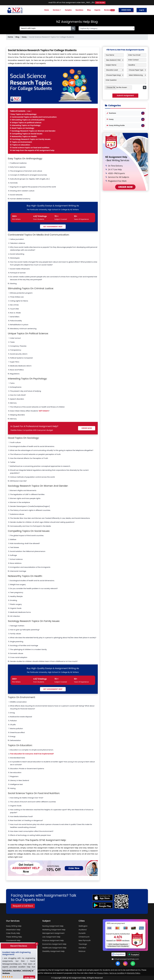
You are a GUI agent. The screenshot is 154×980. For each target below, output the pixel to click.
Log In (142, 10)
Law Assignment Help (51, 937)
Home (47, 10)
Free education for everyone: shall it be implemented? (32, 754)
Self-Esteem (44, 411)
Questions (79, 10)
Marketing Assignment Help (54, 930)
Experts (97, 10)
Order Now (126, 10)
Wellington (83, 926)
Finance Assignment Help (53, 940)
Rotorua (82, 951)
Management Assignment (53, 933)
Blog (89, 10)
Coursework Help (13, 940)
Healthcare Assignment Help (54, 948)
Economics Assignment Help (54, 944)
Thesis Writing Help (14, 937)
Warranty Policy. (134, 973)
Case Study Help (13, 933)
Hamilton (82, 948)
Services (57, 10)
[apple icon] (103, 898)
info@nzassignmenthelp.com (125, 959)
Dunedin (82, 933)
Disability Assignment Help (53, 951)
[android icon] (103, 905)
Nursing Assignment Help (53, 926)
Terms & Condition (117, 973)
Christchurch (84, 937)
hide (29, 111)
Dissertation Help (13, 930)
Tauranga (83, 944)
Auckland (83, 930)
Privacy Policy (103, 973)
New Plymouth (85, 940)
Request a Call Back (23, 906)
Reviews (109, 10)
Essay (24, 37)
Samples (68, 10)
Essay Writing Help (14, 926)
